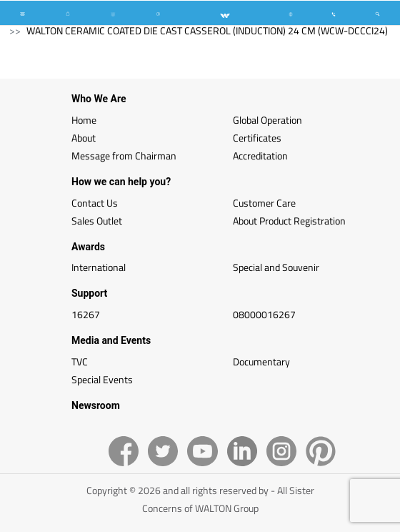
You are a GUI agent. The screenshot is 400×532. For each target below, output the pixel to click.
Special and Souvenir (276, 267)
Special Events (102, 379)
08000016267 (264, 314)
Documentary (261, 361)
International (99, 267)
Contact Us (95, 203)
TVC (80, 361)
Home (84, 120)
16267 (86, 314)
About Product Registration (289, 221)
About (84, 138)
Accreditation (260, 156)
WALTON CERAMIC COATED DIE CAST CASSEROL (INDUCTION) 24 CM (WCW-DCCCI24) (207, 30)
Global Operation (267, 120)
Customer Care (264, 203)
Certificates (257, 138)
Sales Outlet (97, 221)
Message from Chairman (124, 156)
